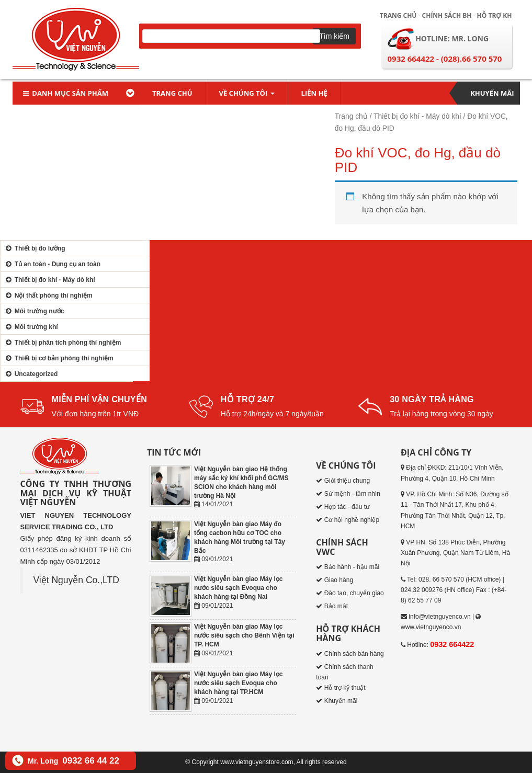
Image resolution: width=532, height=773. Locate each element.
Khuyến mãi (492, 93)
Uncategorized (30, 374)
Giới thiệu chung (347, 481)
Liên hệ (314, 93)
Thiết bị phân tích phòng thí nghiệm (62, 343)
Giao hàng (339, 580)
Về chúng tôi (247, 93)
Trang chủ (398, 15)
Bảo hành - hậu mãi (352, 567)
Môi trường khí (31, 327)
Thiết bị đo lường (34, 248)
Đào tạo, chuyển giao (354, 593)
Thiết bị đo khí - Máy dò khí (417, 116)
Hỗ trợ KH (495, 15)
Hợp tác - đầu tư (347, 507)
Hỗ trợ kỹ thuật (345, 688)
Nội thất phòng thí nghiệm (48, 295)
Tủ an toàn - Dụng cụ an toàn (52, 264)
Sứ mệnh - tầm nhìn (352, 494)
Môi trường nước (33, 311)
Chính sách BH (447, 15)
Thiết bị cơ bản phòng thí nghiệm (58, 358)
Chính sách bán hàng (354, 654)
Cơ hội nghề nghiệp (352, 520)
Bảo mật (336, 606)
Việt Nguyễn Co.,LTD (76, 580)
